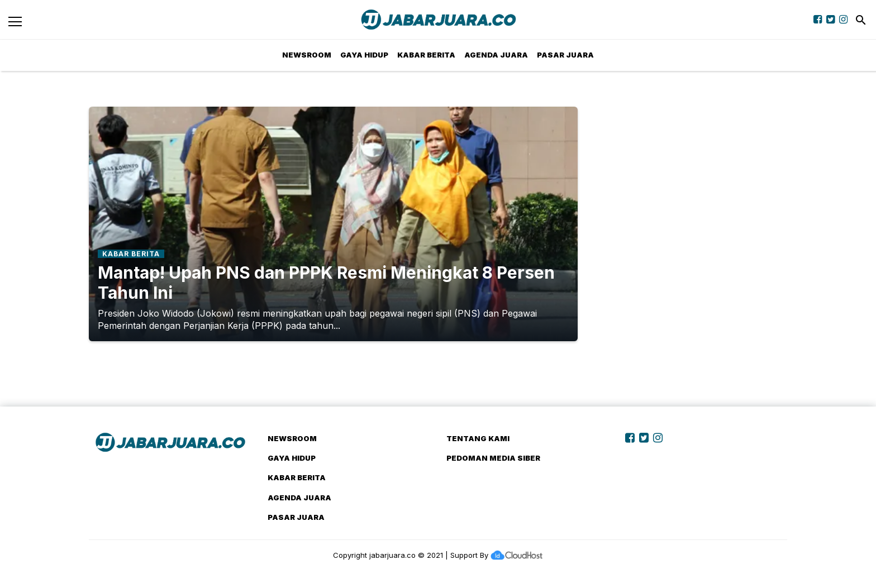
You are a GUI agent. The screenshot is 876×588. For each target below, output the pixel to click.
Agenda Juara (496, 55)
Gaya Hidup (364, 55)
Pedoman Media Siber (493, 458)
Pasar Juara (565, 55)
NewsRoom (307, 55)
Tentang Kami (478, 438)
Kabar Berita (426, 55)
